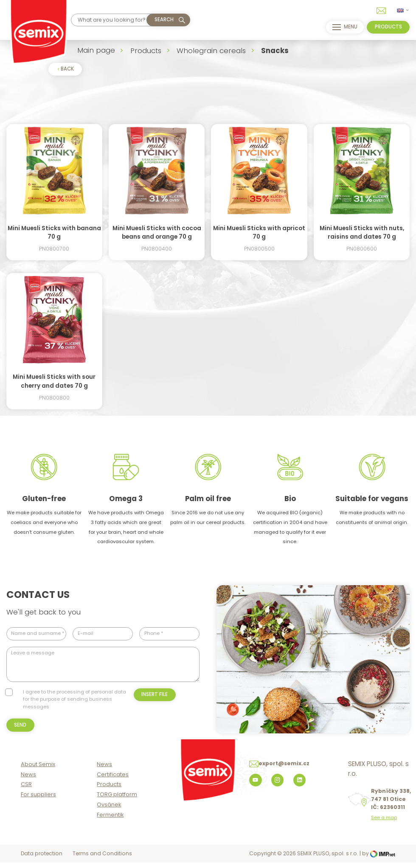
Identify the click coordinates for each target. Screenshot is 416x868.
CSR (26, 791)
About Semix (38, 771)
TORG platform (117, 801)
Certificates (113, 781)
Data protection (42, 860)
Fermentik (110, 821)
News (28, 781)
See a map (384, 824)
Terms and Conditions (102, 860)
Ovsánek (109, 811)
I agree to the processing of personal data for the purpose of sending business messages (74, 699)
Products (146, 51)
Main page (96, 50)
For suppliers (38, 801)
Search (164, 20)
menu (343, 27)
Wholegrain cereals (211, 51)
